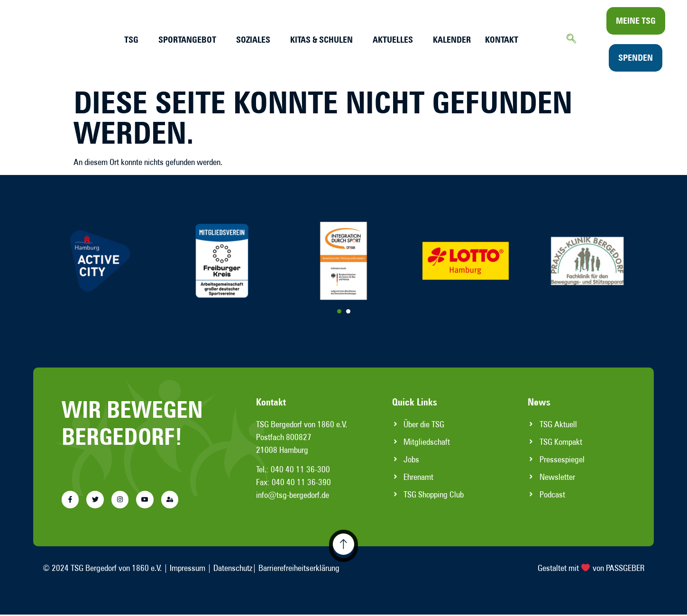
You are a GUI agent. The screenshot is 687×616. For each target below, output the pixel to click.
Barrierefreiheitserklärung (299, 570)
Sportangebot (187, 40)
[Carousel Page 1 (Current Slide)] (339, 311)
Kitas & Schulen (321, 40)
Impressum (188, 570)
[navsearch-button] (571, 39)
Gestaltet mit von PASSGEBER (591, 570)
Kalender (452, 40)
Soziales (253, 40)
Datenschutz (233, 570)
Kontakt (502, 40)
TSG (131, 40)
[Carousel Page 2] (348, 311)
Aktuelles (393, 40)
